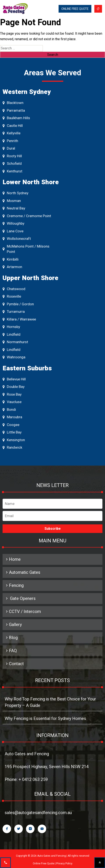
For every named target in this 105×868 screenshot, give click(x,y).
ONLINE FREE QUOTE (75, 9)
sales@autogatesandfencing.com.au (38, 813)
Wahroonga (14, 357)
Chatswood (14, 289)
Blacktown (13, 103)
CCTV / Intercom (23, 612)
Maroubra (12, 417)
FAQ (11, 651)
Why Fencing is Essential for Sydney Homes (45, 719)
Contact (14, 664)
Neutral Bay (14, 208)
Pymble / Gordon (18, 304)
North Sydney (15, 193)
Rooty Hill (12, 156)
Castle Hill (13, 126)
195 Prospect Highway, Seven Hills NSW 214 (47, 767)
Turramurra (14, 312)
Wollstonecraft (17, 239)
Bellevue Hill (14, 379)
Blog (11, 638)
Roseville (12, 296)
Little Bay (12, 432)
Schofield (12, 164)
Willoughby (13, 223)
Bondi (9, 410)
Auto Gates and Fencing (27, 754)
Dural (9, 148)
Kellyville (12, 133)
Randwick (12, 447)
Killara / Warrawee (19, 319)
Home (13, 559)
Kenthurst (12, 171)
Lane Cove (13, 231)
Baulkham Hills (16, 118)
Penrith (10, 141)
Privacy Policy (64, 864)
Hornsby (11, 327)
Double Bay (14, 387)
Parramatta (14, 111)
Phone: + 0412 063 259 (26, 780)
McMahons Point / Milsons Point (26, 249)
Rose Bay (12, 394)
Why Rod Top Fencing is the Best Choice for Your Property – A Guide (50, 702)
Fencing (14, 585)
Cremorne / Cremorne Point (27, 216)
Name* (52, 504)
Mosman (12, 201)
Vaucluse (12, 402)
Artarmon (12, 267)
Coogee (11, 425)
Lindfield (12, 335)
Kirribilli (11, 259)
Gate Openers (20, 599)
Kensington (14, 440)
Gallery (13, 625)
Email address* (52, 515)
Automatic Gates (22, 572)
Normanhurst (15, 342)
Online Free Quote (44, 864)
